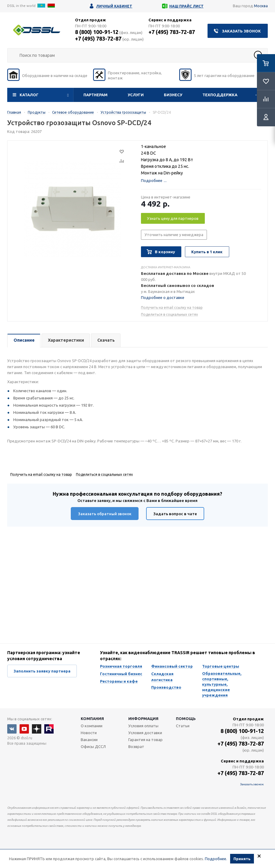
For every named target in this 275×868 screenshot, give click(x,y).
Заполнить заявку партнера (42, 671)
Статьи (183, 726)
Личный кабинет (114, 6)
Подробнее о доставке (163, 297)
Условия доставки (145, 733)
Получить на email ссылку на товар (172, 308)
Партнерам (95, 95)
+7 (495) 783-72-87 (98, 38)
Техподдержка (220, 95)
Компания (92, 719)
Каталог (29, 95)
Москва (261, 6)
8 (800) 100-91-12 (97, 32)
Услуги (136, 95)
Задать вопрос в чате (175, 514)
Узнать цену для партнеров (173, 218)
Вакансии (89, 740)
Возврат (136, 746)
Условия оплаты (143, 726)
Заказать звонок (241, 31)
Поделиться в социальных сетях (169, 314)
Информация (143, 719)
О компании (92, 726)
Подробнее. (216, 859)
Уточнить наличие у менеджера (174, 235)
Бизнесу (173, 95)
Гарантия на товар (145, 740)
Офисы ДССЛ (93, 746)
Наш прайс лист (186, 6)
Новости (89, 733)
